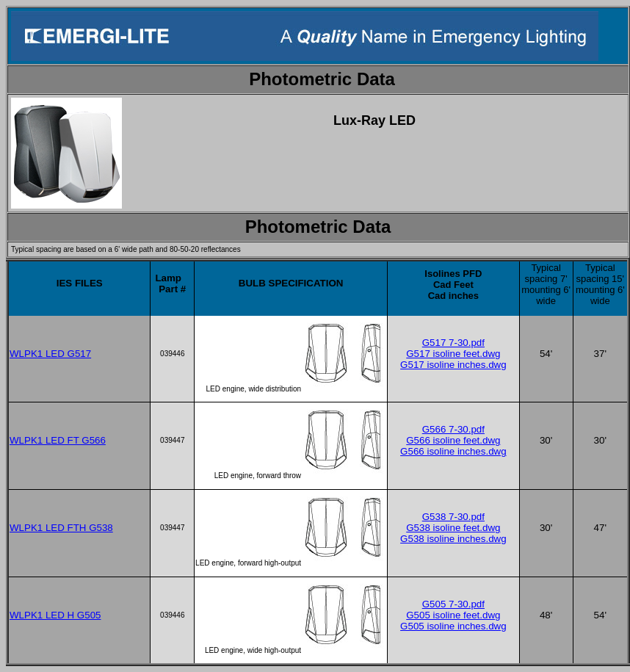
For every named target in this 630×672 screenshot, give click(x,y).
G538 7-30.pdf (453, 517)
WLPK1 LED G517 (50, 354)
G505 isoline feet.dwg (453, 615)
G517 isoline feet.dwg (453, 354)
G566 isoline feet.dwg (453, 440)
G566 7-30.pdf (453, 429)
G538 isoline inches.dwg (453, 539)
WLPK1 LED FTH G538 (61, 528)
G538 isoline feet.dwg (453, 528)
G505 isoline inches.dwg (453, 626)
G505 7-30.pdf (453, 604)
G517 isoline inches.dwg (453, 365)
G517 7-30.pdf (453, 343)
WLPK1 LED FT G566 (58, 440)
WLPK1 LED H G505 (55, 615)
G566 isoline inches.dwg (453, 451)
